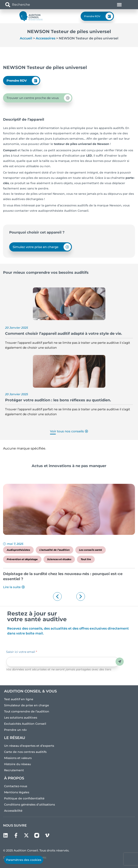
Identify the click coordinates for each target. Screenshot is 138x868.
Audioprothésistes (18, 550)
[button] (57, 596)
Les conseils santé (91, 550)
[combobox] (29, 5)
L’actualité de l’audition (55, 550)
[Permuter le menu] (119, 5)
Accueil (26, 38)
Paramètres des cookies (24, 860)
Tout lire (86, 559)
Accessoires (46, 38)
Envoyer (120, 662)
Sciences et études (59, 559)
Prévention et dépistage (22, 559)
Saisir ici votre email (22, 652)
